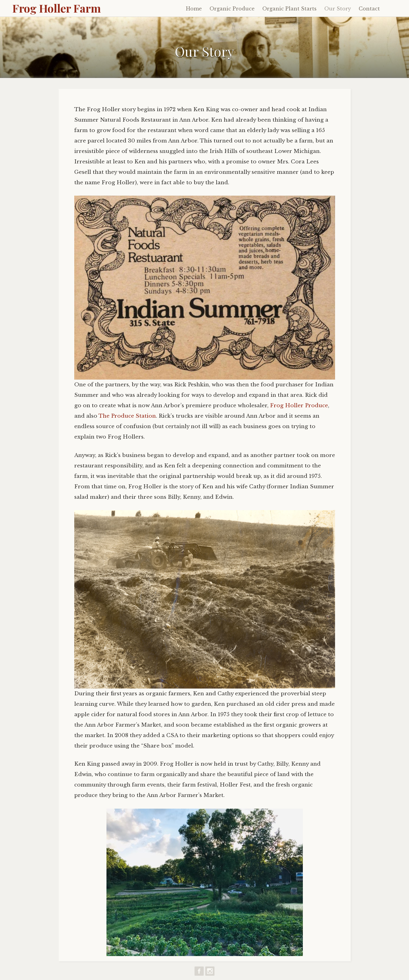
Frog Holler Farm (57, 8)
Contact (369, 9)
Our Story (338, 9)
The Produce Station (127, 416)
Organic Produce (232, 9)
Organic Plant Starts (289, 9)
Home (194, 9)
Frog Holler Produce (299, 406)
